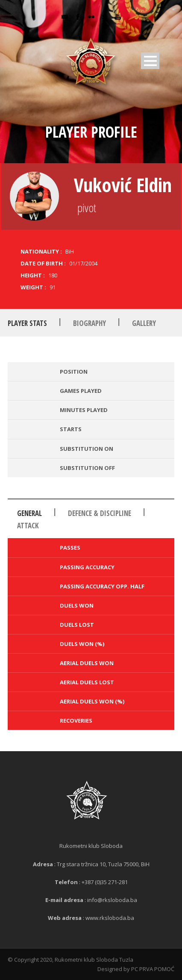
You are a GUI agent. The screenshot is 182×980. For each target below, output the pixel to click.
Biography (90, 323)
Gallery (144, 323)
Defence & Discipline (100, 513)
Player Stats (27, 323)
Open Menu (150, 61)
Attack (28, 526)
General (29, 513)
